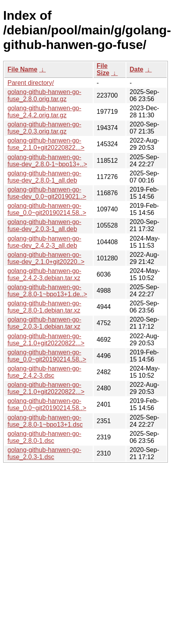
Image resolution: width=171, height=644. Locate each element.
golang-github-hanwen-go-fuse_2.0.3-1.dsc (44, 453)
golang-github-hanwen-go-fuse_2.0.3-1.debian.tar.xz (44, 323)
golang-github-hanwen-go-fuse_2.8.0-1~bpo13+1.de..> (47, 291)
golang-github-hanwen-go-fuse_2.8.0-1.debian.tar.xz (44, 307)
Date (136, 69)
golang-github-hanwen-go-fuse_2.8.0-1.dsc (44, 437)
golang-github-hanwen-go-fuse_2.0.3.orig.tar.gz (44, 128)
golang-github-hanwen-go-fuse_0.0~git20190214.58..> (47, 209)
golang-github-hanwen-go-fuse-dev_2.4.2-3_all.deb (44, 242)
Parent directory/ (31, 83)
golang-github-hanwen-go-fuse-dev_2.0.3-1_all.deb (44, 225)
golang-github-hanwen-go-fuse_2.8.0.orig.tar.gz (44, 95)
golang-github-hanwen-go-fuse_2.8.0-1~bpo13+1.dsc (45, 421)
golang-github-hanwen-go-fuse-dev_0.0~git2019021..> (47, 193)
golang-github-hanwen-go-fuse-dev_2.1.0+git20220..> (46, 258)
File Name (23, 69)
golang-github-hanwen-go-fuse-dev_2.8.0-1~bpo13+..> (47, 161)
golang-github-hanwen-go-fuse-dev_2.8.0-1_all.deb (44, 177)
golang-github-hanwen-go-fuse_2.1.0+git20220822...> (46, 144)
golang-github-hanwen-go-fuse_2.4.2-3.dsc (44, 372)
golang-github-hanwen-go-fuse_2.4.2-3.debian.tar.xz (44, 274)
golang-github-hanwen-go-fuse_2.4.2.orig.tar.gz (44, 112)
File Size (103, 69)
